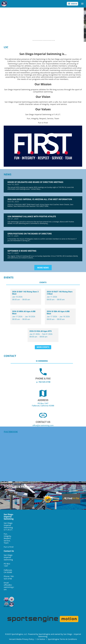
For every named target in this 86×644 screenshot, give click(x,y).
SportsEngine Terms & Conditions (62, 639)
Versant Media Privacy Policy (21, 639)
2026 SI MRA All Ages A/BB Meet (24, 313)
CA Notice (41, 639)
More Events (43, 347)
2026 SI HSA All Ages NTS (40, 331)
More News (43, 268)
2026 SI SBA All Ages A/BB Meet (58, 313)
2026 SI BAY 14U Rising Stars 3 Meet (25, 293)
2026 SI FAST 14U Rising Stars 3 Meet (60, 293)
